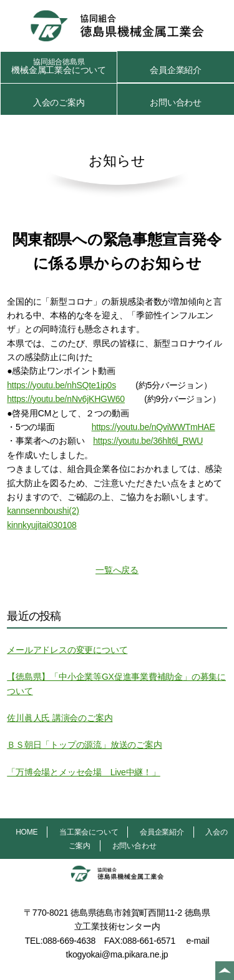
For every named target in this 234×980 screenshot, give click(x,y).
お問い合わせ (176, 102)
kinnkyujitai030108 (41, 525)
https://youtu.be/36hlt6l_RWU (148, 441)
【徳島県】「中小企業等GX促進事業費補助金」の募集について (116, 684)
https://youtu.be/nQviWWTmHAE (154, 427)
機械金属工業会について (59, 66)
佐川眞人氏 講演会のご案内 (60, 718)
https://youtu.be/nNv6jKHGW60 (66, 399)
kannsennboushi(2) (43, 511)
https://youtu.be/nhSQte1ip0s (61, 385)
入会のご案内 (59, 102)
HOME (27, 832)
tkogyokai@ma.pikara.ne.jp (117, 954)
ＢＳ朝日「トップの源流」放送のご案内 (84, 745)
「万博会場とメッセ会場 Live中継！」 (83, 772)
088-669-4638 (69, 941)
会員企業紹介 (176, 70)
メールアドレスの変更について (67, 650)
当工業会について (89, 832)
